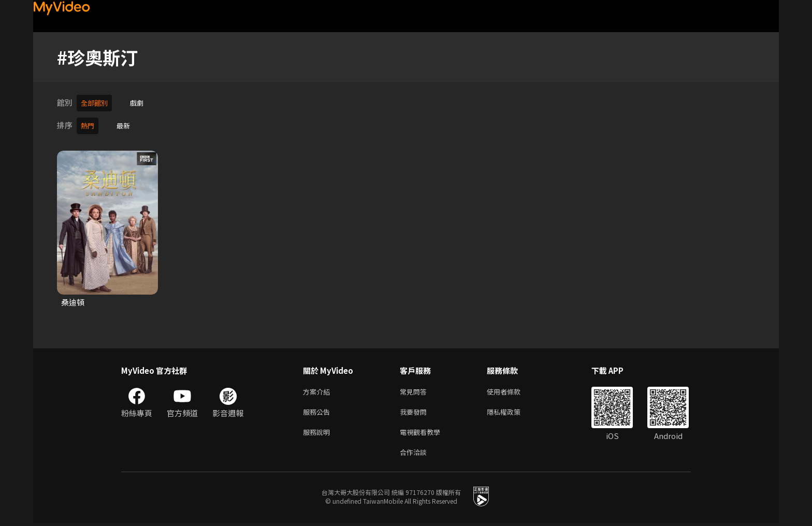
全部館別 (96, 102)
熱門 (89, 123)
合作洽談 (415, 454)
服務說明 (318, 433)
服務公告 (318, 411)
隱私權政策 (512, 411)
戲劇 (142, 102)
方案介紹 (318, 389)
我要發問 (415, 411)
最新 (126, 123)
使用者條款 (512, 389)
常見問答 (415, 389)
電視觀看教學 (423, 433)
